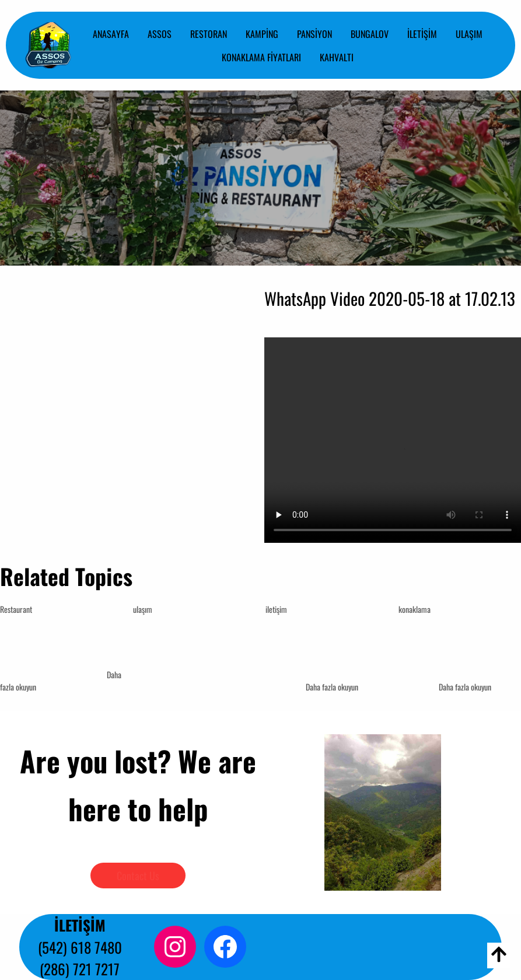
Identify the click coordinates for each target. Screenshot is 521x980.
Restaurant (16, 609)
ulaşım (143, 609)
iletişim (276, 609)
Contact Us (138, 876)
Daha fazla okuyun (332, 687)
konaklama (415, 609)
